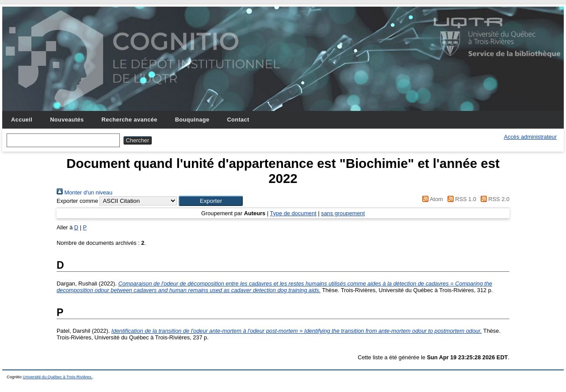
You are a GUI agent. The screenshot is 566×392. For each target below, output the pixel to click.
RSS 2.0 (493, 199)
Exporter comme (77, 201)
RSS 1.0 (460, 199)
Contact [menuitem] (238, 120)
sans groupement (343, 213)
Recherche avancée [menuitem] (130, 120)
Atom (431, 199)
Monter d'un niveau (84, 192)
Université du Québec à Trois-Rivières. (57, 377)
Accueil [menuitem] (22, 120)
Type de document (293, 213)
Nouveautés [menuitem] (67, 120)
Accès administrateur (530, 137)
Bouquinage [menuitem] (192, 120)
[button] (211, 201)
